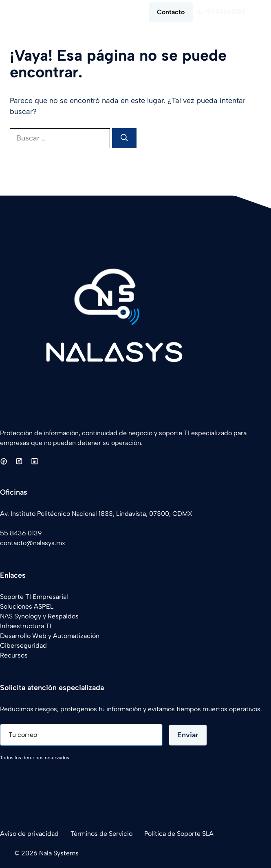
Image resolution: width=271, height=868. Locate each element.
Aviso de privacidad (29, 834)
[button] (111, 12)
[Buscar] (124, 138)
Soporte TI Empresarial (34, 597)
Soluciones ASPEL (27, 606)
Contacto (171, 12)
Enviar (188, 735)
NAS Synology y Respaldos (39, 616)
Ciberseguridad (23, 646)
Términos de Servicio (101, 834)
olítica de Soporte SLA (181, 834)
